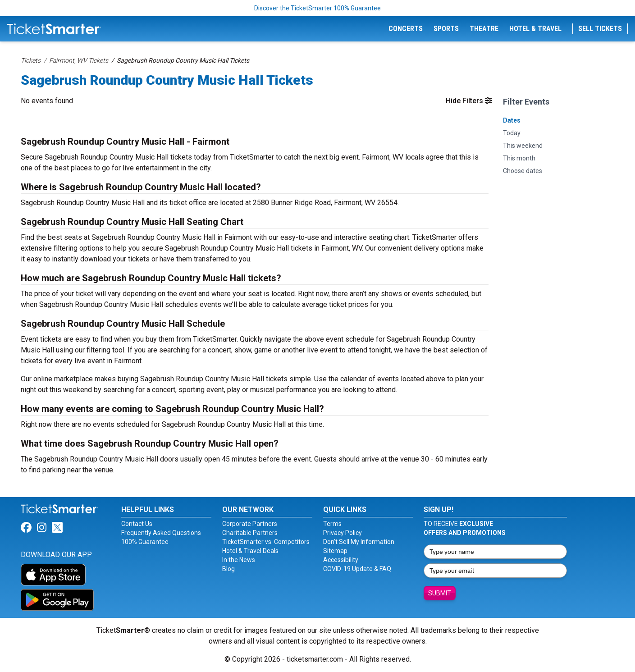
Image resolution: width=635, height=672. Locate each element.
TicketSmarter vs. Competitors (266, 542)
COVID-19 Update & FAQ (357, 569)
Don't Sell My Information (359, 542)
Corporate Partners (250, 524)
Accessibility (341, 560)
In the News (239, 560)
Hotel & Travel (535, 29)
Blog (228, 569)
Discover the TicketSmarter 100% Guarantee (317, 8)
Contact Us (137, 524)
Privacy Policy (343, 533)
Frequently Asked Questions (161, 533)
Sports (446, 29)
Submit (440, 593)
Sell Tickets (600, 29)
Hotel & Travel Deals (250, 551)
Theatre (484, 29)
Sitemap (335, 551)
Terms (332, 524)
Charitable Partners (250, 533)
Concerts (406, 29)
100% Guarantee (145, 542)
